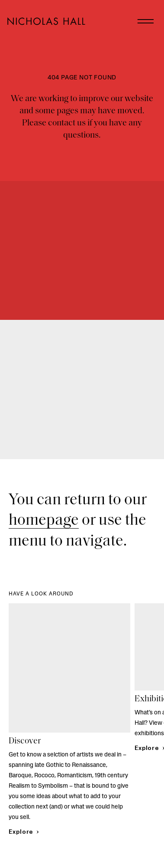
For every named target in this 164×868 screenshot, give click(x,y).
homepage (44, 521)
